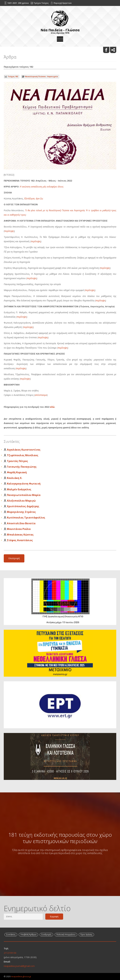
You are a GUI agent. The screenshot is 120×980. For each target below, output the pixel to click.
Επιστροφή (14, 558)
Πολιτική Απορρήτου (66, 935)
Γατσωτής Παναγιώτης (22, 467)
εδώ (52, 407)
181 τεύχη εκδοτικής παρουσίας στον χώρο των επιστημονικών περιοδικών (60, 838)
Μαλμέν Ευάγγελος (19, 489)
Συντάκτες (11, 935)
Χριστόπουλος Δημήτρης (23, 506)
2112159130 (10, 953)
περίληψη (9, 231)
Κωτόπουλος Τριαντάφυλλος (26, 518)
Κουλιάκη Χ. (15, 478)
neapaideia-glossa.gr (21, 976)
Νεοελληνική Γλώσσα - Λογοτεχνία (41, 76)
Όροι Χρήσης (86, 935)
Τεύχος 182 (13, 76)
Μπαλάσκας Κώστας (20, 535)
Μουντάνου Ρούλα (19, 529)
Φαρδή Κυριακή (17, 472)
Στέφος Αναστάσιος (20, 540)
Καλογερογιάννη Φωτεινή (24, 484)
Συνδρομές (46, 935)
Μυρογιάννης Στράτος (21, 512)
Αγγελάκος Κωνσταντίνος (24, 450)
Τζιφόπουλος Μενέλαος (23, 455)
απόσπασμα (41, 395)
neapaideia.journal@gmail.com (19, 966)
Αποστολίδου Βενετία (21, 523)
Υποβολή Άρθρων (28, 935)
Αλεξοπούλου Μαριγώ (21, 501)
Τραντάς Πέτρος (17, 461)
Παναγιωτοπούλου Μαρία (24, 495)
